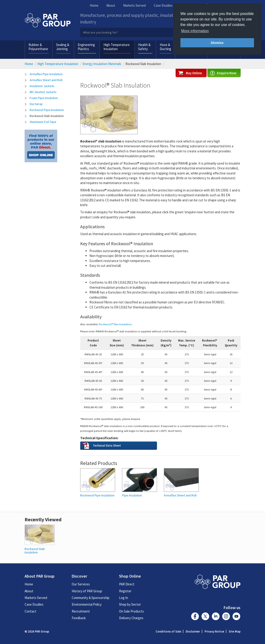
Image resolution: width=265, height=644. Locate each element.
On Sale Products (131, 611)
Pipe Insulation (132, 495)
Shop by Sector (130, 604)
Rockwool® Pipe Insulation (115, 324)
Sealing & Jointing (63, 47)
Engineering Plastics (86, 47)
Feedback (79, 618)
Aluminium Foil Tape (43, 122)
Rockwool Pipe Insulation (47, 110)
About (111, 5)
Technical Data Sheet (107, 445)
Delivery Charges (131, 618)
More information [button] (195, 31)
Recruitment (81, 611)
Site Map (235, 631)
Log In (124, 598)
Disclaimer (193, 631)
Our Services (81, 584)
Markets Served (134, 5)
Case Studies (163, 5)
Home (94, 5)
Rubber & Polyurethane (38, 47)
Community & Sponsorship (91, 598)
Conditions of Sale (168, 631)
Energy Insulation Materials (102, 64)
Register (125, 591)
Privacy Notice (214, 631)
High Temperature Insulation (117, 47)
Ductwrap (36, 104)
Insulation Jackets (42, 86)
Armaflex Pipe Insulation (46, 74)
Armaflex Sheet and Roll (46, 80)
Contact (30, 611)
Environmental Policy (87, 604)
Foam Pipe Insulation (44, 98)
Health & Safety (144, 47)
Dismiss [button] (217, 43)
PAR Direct (127, 584)
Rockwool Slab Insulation (47, 116)
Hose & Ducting (165, 47)
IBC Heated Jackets (43, 92)
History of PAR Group (87, 591)
